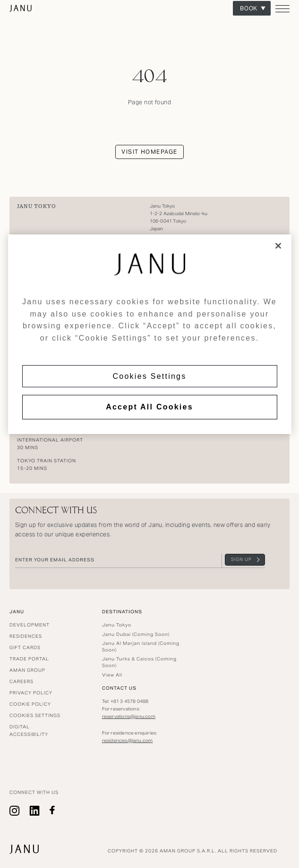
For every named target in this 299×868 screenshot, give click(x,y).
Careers (21, 681)
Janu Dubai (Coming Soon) (136, 634)
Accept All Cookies (149, 407)
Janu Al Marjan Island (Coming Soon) (141, 647)
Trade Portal (29, 659)
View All (112, 675)
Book (249, 8)
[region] (150, 334)
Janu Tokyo (36, 206)
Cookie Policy (30, 704)
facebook (52, 811)
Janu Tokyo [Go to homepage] (21, 8)
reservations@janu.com (129, 716)
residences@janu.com (128, 740)
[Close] (278, 246)
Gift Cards (25, 647)
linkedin (34, 811)
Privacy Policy (31, 693)
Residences (26, 636)
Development (30, 625)
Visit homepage (149, 152)
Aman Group (27, 670)
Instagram (15, 811)
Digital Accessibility (29, 730)
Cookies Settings (150, 376)
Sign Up (241, 559)
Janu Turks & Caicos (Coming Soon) (139, 662)
